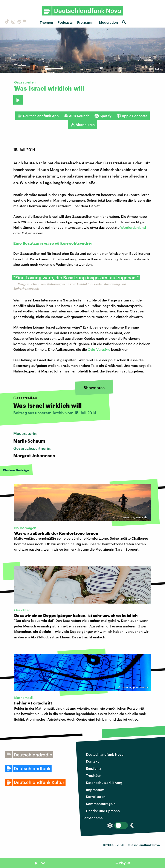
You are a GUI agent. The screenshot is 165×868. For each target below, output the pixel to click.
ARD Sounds (77, 116)
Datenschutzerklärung (104, 782)
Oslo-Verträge (99, 349)
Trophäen (94, 775)
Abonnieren (83, 125)
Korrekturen (96, 796)
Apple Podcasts (132, 116)
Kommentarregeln (101, 804)
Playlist (125, 863)
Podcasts (65, 22)
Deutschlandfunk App (38, 116)
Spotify (103, 116)
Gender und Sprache (103, 811)
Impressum (95, 790)
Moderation (108, 22)
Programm (86, 22)
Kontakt (92, 761)
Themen (46, 22)
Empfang (93, 768)
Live (42, 863)
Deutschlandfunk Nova (105, 754)
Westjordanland (133, 227)
